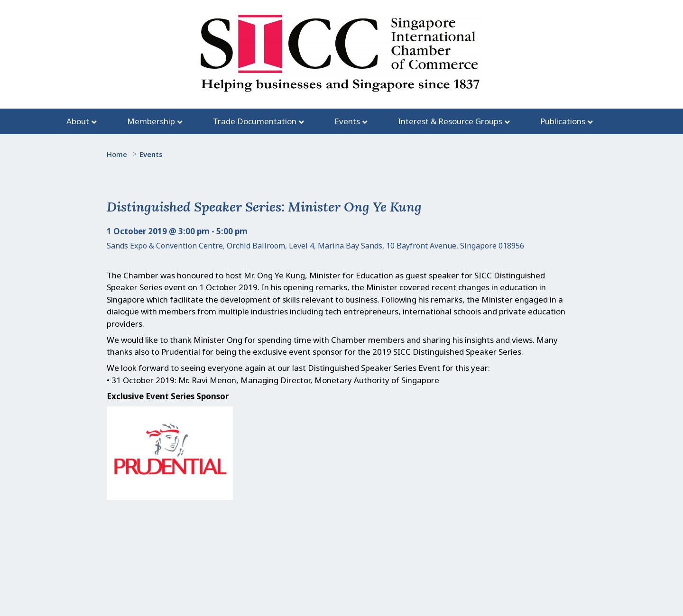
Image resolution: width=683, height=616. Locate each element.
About (78, 121)
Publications (563, 121)
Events (347, 121)
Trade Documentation (255, 121)
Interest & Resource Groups (450, 121)
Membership (151, 121)
